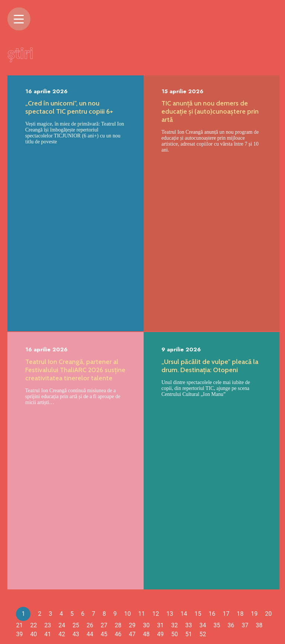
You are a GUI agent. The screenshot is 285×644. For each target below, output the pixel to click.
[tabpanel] (76, 334)
